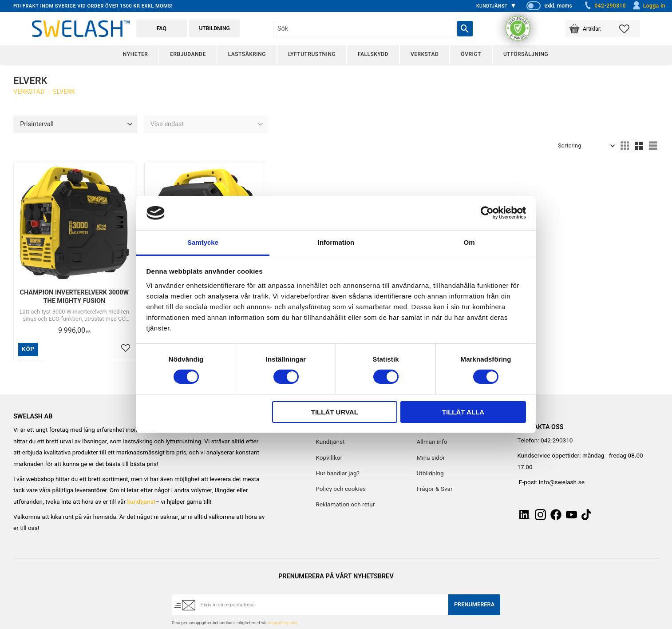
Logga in (649, 6)
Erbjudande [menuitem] (188, 54)
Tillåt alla (463, 412)
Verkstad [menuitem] (425, 54)
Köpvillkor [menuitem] (329, 458)
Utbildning (214, 28)
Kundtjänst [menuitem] (492, 6)
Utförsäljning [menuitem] (526, 54)
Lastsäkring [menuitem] (247, 54)
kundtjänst (141, 502)
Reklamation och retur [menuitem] (345, 505)
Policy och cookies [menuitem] (341, 489)
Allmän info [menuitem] (432, 442)
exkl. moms (558, 6)
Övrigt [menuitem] (471, 54)
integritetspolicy (283, 623)
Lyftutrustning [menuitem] (312, 54)
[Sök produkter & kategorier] (365, 29)
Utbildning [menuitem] (430, 474)
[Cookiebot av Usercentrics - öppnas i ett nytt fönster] (487, 213)
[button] (630, 29)
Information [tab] (336, 242)
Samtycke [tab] (203, 242)
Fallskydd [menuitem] (373, 54)
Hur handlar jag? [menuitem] (338, 474)
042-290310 (605, 6)
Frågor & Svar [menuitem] (434, 489)
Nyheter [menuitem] (135, 54)
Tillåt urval (335, 412)
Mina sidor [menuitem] (431, 458)
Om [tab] (469, 242)
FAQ (162, 28)
